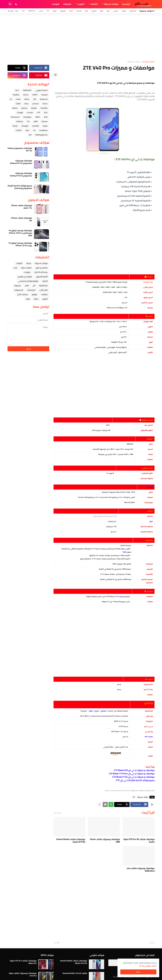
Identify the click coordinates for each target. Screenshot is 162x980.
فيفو (102, 11)
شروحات (56, 4)
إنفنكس (79, 11)
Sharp (45, 126)
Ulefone (20, 121)
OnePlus (32, 11)
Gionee (44, 121)
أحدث (151, 943)
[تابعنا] (11, 11)
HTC (23, 11)
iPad (46, 117)
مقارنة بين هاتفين (25, 277)
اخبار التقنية (43, 286)
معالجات (44, 294)
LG (11, 99)
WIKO (38, 117)
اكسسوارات (19, 290)
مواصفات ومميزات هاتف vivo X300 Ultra (141, 870)
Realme (16, 95)
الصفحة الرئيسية (148, 62)
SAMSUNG (27, 90)
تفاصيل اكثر (146, 966)
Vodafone (43, 130)
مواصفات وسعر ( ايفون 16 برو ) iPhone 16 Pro (20, 244)
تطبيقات (67, 4)
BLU (46, 113)
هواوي (94, 11)
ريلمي (41, 11)
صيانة (28, 299)
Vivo (17, 90)
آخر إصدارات (31, 290)
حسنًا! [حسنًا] (138, 972)
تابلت (15, 268)
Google (20, 113)
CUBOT (19, 130)
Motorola (44, 99)
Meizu (15, 108)
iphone (24, 108)
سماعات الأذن (23, 294)
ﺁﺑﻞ (34, 286)
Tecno (45, 104)
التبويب (81, 4)
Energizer (28, 117)
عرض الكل (57, 813)
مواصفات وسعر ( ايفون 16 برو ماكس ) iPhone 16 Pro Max (20, 233)
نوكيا (71, 11)
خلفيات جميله (26, 268)
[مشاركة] (56, 75)
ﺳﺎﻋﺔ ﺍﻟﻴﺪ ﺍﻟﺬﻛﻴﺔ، (41, 272)
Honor (26, 95)
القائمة (94, 4)
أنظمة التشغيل (42, 277)
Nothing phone (41, 135)
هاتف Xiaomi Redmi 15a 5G (75, 973)
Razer (15, 126)
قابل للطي (43, 290)
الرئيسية (126, 4)
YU (34, 130)
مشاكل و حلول (42, 268)
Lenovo (36, 104)
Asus (26, 104)
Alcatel (34, 108)
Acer (27, 130)
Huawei (44, 95)
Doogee (25, 126)
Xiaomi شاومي (41, 90)
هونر (86, 11)
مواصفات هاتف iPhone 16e (22, 219)
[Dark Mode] (16, 4)
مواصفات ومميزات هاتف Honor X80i (105, 841)
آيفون (124, 11)
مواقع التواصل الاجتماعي (28, 281)
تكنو (17, 11)
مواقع (34, 294)
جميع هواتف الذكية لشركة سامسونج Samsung (20, 187)
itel (30, 135)
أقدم (57, 943)
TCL (28, 121)
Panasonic (15, 117)
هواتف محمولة (111, 4)
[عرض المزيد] (100, 804)
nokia (18, 99)
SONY (18, 104)
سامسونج (133, 11)
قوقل (55, 11)
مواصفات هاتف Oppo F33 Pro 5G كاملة (139, 841)
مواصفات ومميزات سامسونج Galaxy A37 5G (21, 162)
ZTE (48, 11)
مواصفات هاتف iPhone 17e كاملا (22, 207)
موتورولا (63, 11)
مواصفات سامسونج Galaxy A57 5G (20, 149)
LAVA (36, 121)
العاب (27, 286)
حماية (36, 299)
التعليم (45, 299)
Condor (30, 113)
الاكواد (45, 281)
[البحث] (10, 4)
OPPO (35, 95)
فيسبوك (17, 286)
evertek (36, 126)
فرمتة (29, 263)
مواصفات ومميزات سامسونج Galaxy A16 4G (21, 174)
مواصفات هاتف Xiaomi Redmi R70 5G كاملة (71, 841)
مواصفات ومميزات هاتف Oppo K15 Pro (23, 974)
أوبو (108, 11)
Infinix (27, 99)
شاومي (116, 11)
